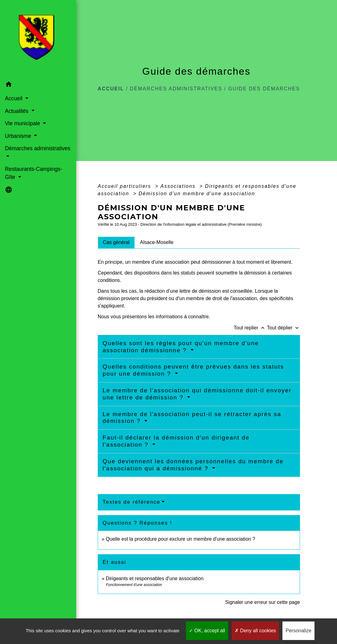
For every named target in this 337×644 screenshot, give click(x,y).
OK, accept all (207, 631)
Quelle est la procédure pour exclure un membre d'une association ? (180, 539)
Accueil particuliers (125, 186)
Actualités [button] (17, 111)
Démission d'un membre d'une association (197, 194)
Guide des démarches (264, 89)
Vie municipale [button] (23, 123)
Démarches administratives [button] (23, 152)
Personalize (298, 631)
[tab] (116, 242)
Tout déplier (284, 328)
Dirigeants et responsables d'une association (155, 578)
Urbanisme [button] (18, 136)
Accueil (111, 89)
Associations (179, 186)
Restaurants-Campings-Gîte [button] (24, 173)
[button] (30, 85)
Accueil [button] (14, 98)
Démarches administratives (176, 89)
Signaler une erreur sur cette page (263, 602)
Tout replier (250, 328)
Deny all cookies (255, 631)
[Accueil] (30, 39)
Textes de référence (132, 502)
